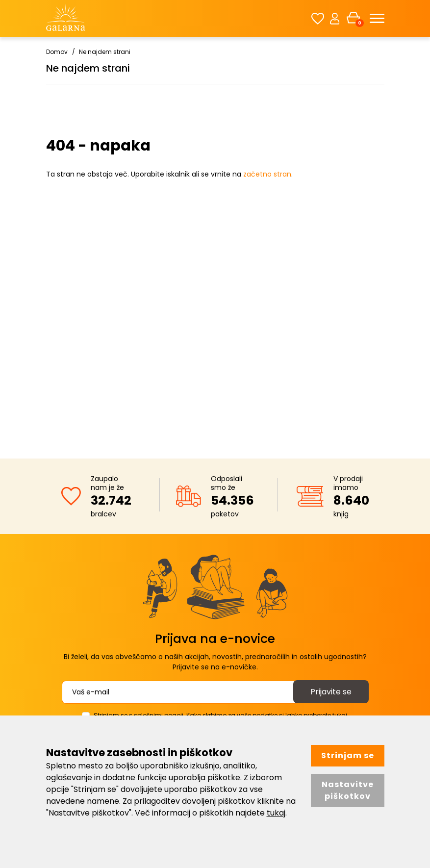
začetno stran (267, 174)
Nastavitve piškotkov (348, 790)
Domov (57, 52)
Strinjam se (348, 755)
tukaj (276, 813)
